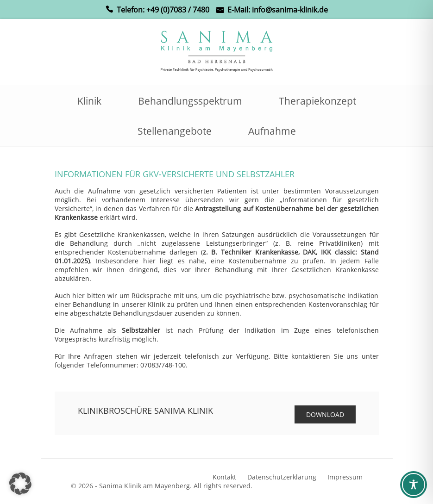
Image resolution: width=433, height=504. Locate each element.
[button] (20, 484)
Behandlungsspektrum (190, 101)
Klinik (89, 101)
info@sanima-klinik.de (290, 10)
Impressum (345, 477)
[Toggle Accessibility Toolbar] (414, 485)
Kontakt (224, 477)
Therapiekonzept (317, 101)
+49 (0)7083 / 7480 (178, 10)
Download (325, 414)
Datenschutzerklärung (282, 477)
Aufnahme (272, 131)
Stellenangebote (175, 131)
